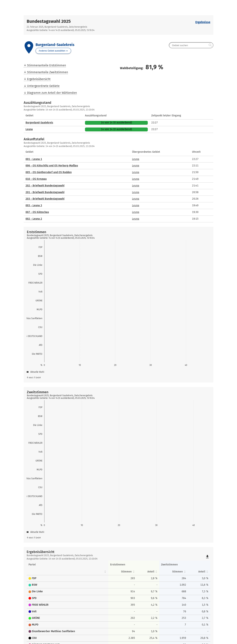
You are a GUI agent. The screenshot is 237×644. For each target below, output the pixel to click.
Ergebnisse (203, 22)
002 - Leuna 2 (34, 219)
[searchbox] (191, 45)
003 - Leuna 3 (34, 205)
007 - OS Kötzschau (37, 212)
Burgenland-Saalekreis (39, 123)
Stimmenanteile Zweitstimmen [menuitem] (47, 72)
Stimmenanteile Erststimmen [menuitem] (46, 65)
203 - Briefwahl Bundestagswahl (45, 199)
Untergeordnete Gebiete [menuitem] (43, 86)
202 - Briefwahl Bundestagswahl (45, 186)
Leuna (29, 129)
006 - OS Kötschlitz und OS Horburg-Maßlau (52, 166)
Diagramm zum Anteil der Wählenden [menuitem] (52, 93)
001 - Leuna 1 (34, 159)
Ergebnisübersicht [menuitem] (39, 79)
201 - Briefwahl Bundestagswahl (45, 192)
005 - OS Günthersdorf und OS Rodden (49, 172)
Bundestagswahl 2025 (49, 21)
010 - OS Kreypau (36, 179)
